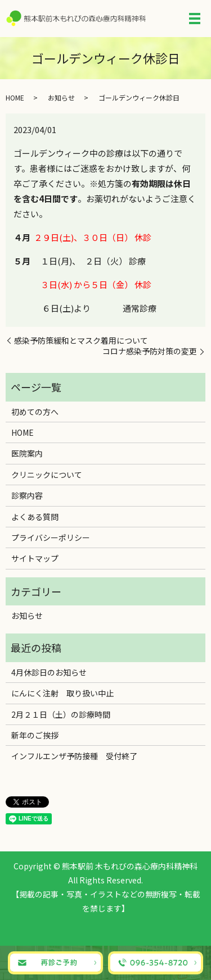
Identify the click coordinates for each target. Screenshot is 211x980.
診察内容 (27, 495)
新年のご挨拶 (35, 735)
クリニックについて (47, 475)
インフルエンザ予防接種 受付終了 (74, 756)
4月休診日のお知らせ (49, 672)
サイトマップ (35, 558)
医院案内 (27, 453)
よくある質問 (35, 517)
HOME (15, 97)
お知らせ (61, 97)
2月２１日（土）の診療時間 (61, 714)
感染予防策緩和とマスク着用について (81, 341)
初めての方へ (35, 412)
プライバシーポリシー (51, 537)
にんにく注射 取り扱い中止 (62, 693)
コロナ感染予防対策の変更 (150, 351)
